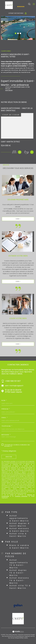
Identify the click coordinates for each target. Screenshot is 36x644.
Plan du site (15, 636)
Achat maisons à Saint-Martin (19, 530)
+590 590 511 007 (13, 381)
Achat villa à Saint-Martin (18, 535)
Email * (5, 418)
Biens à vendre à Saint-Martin (19, 547)
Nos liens (11, 638)
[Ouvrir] (29, 4)
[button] (16, 33)
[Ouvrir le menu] (34, 4)
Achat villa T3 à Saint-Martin (20, 587)
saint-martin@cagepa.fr (14, 386)
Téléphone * (7, 426)
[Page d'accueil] (9, 5)
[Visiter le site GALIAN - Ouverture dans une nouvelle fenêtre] (18, 606)
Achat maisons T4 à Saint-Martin (19, 580)
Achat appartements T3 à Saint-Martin (19, 564)
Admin (32, 636)
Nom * (4, 400)
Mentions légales (24, 636)
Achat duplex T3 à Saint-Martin (18, 573)
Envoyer (9, 457)
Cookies (26, 638)
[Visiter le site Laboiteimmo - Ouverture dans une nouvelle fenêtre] (18, 632)
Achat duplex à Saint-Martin (20, 525)
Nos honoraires (6, 636)
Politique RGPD (18, 638)
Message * (6, 435)
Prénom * (6, 409)
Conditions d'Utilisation (21, 496)
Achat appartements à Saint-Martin (19, 518)
